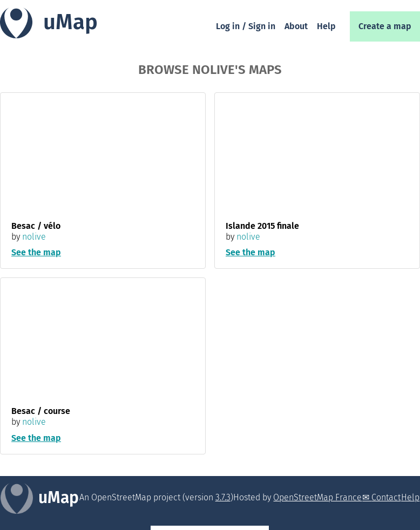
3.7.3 (223, 497)
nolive (34, 237)
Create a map (385, 26)
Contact (386, 497)
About (296, 26)
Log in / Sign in (246, 26)
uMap (70, 22)
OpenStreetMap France (317, 497)
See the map (36, 252)
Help (326, 26)
